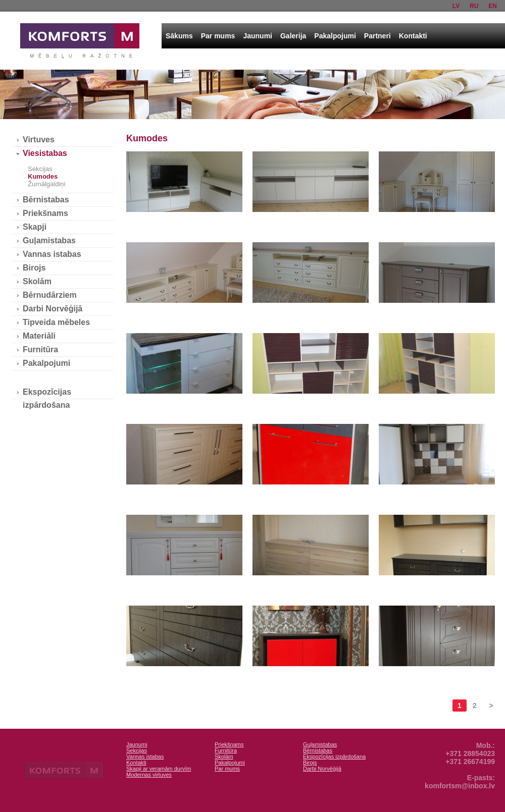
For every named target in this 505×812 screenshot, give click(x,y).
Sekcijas (40, 169)
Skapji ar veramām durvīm (159, 769)
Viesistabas (45, 153)
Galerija (293, 36)
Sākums (179, 36)
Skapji (35, 227)
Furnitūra (40, 349)
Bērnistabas (46, 200)
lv (456, 6)
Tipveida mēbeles (56, 322)
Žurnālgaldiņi (46, 184)
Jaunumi (258, 36)
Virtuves (39, 140)
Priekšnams (45, 213)
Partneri (377, 36)
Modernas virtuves (149, 775)
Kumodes (43, 176)
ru (474, 6)
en (493, 6)
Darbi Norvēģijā (53, 309)
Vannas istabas (52, 254)
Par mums (218, 36)
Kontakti (413, 36)
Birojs (34, 268)
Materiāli (39, 336)
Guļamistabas (49, 240)
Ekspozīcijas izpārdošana (47, 393)
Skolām (37, 281)
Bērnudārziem (50, 295)
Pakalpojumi (335, 36)
